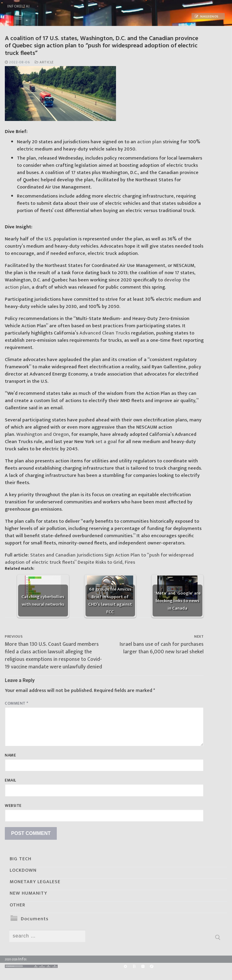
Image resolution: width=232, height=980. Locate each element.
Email (11, 780)
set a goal (106, 442)
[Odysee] (152, 967)
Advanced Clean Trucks (105, 333)
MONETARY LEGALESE (35, 882)
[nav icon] (19, 17)
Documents (35, 919)
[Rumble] (125, 967)
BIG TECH (21, 859)
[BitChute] (134, 967)
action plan (149, 142)
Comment (17, 703)
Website (13, 806)
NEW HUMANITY (28, 893)
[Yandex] (143, 967)
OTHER (18, 905)
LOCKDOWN (23, 870)
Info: (23, 959)
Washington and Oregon (43, 434)
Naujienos (207, 17)
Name (10, 755)
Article (44, 62)
